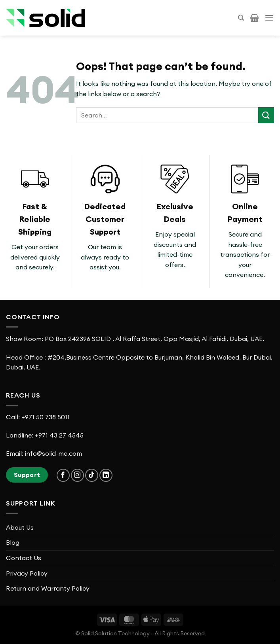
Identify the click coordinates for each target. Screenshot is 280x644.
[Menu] (269, 18)
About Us (20, 527)
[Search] (241, 18)
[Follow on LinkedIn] (106, 475)
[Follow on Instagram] (77, 475)
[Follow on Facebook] (63, 475)
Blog (13, 542)
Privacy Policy (27, 573)
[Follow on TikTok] (92, 475)
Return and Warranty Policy (48, 588)
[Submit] (266, 115)
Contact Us (24, 558)
